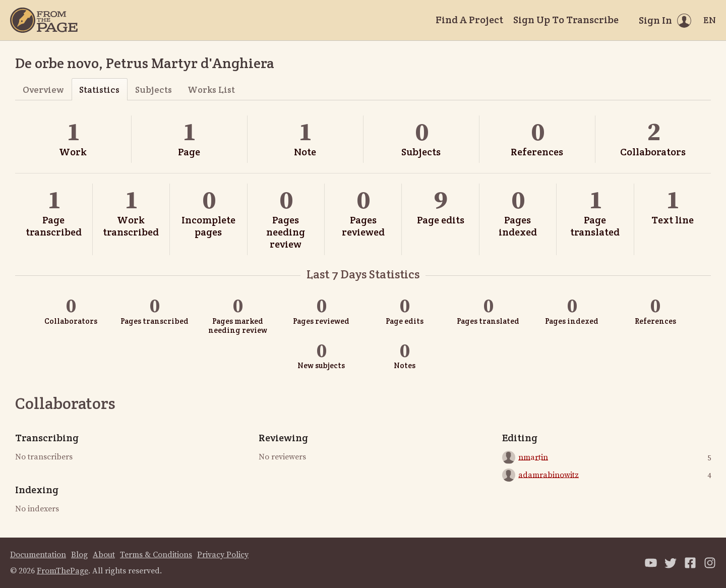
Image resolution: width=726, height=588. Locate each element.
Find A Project (469, 20)
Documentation (38, 555)
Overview (43, 90)
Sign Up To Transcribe (566, 20)
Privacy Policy (223, 555)
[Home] (44, 20)
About (104, 555)
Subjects (154, 90)
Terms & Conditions (156, 555)
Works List (211, 90)
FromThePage (63, 571)
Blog (79, 555)
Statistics (99, 90)
